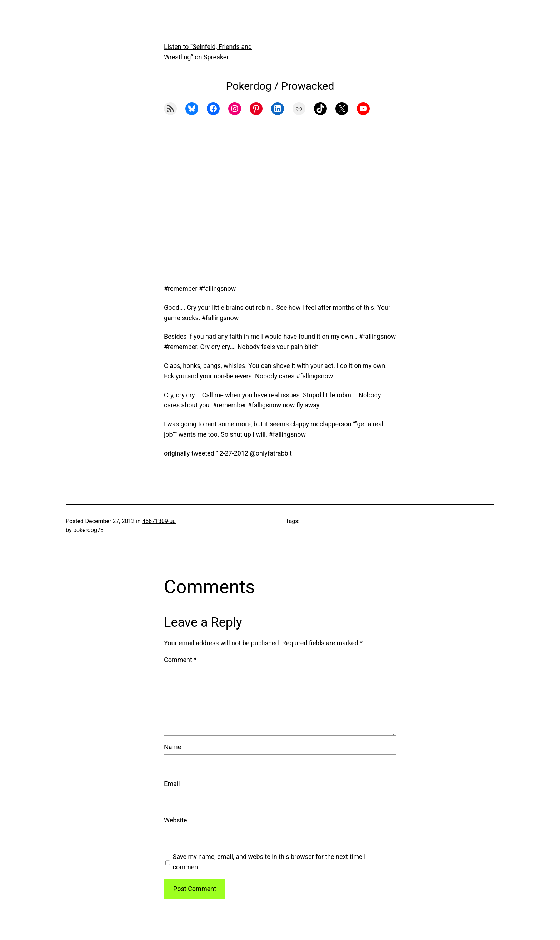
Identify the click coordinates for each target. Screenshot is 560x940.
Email (172, 784)
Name (172, 747)
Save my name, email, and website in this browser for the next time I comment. (269, 862)
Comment (180, 660)
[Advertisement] (280, 208)
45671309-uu (159, 521)
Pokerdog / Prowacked (280, 86)
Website (175, 820)
